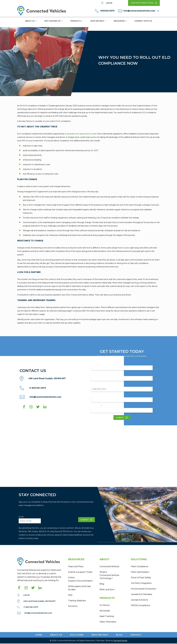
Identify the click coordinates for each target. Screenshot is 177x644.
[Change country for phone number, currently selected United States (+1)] (94, 389)
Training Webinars (77, 601)
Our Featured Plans (142, 3)
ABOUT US (56, 635)
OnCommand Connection (144, 589)
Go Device (105, 605)
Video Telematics (108, 622)
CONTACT (136, 635)
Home (39, 635)
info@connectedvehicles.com (139, 11)
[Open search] (158, 11)
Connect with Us (143, 21)
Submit (120, 417)
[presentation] (59, 520)
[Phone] (122, 389)
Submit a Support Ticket (80, 572)
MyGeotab (105, 611)
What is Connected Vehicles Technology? (109, 575)
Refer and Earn (107, 590)
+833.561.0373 (107, 11)
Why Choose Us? (54, 21)
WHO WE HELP (100, 635)
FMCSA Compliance (140, 606)
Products (77, 21)
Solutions (73, 607)
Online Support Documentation (80, 579)
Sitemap (100, 641)
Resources (120, 21)
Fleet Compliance (140, 566)
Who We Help (98, 21)
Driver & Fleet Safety (141, 578)
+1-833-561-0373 (37, 388)
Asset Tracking (107, 617)
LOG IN (109, 3)
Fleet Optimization (140, 572)
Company (100, 374)
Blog (102, 584)
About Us (31, 21)
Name (99, 363)
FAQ (70, 595)
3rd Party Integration (141, 583)
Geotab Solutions (139, 600)
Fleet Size (100, 395)
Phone (99, 384)
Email (99, 406)
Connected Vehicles (109, 566)
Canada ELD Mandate (142, 595)
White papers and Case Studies (79, 588)
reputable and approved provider (81, 134)
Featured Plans (76, 566)
